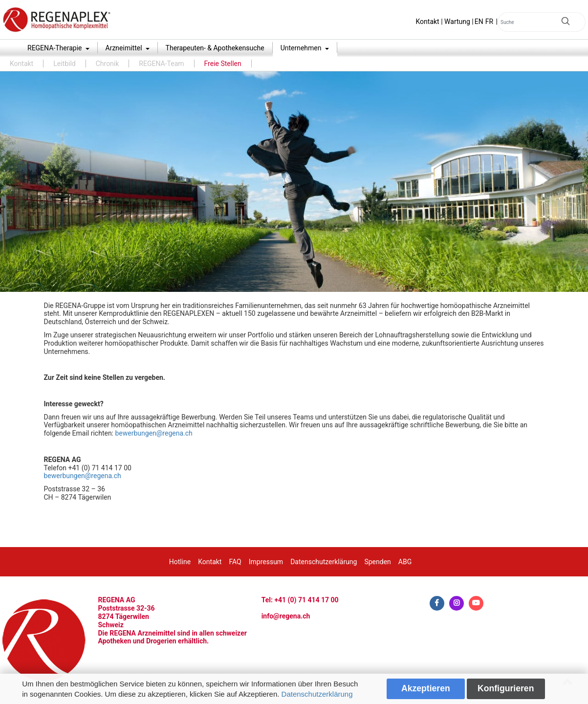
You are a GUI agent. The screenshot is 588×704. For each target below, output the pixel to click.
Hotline (180, 562)
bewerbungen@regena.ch (153, 433)
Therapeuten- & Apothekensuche (215, 48)
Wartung (457, 22)
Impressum (266, 562)
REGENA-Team (161, 64)
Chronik (108, 64)
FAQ (235, 562)
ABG (405, 562)
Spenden (377, 562)
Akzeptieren (426, 688)
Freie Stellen (223, 64)
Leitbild (65, 64)
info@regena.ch (286, 616)
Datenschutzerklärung (317, 694)
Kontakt (428, 22)
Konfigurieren (506, 688)
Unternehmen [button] (302, 48)
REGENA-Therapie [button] (55, 48)
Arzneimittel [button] (125, 48)
